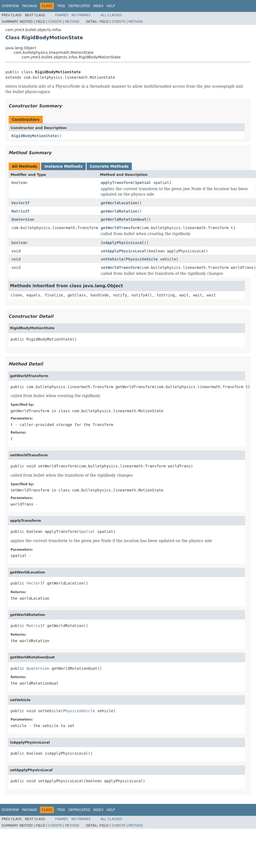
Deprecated (79, 6)
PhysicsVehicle (142, 259)
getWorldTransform (120, 228)
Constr (55, 22)
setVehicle (112, 259)
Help (111, 6)
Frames (62, 15)
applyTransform (117, 183)
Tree (61, 6)
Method (72, 22)
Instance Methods (63, 166)
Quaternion (23, 219)
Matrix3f (20, 211)
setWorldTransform (120, 268)
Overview (10, 6)
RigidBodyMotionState (34, 136)
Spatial (143, 183)
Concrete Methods (109, 166)
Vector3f (20, 203)
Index (99, 6)
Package (30, 6)
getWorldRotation (119, 211)
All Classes (111, 15)
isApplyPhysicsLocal (122, 243)
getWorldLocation (119, 203)
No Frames (81, 15)
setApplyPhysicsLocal (124, 251)
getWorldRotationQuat (124, 219)
